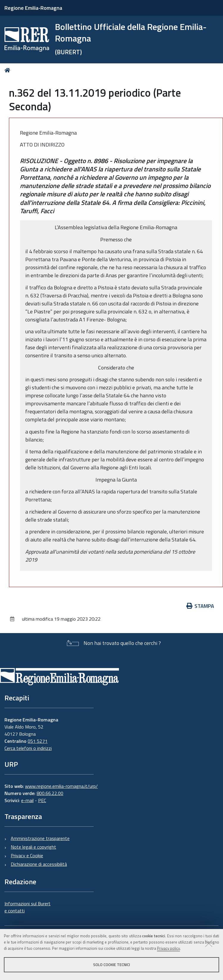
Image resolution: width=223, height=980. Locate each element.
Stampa (200, 606)
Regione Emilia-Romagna (33, 8)
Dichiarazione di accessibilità (39, 864)
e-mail (27, 800)
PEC (42, 800)
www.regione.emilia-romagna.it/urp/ (61, 786)
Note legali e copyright (33, 847)
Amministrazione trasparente (40, 838)
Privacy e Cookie (27, 855)
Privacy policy (168, 948)
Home (8, 70)
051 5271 (38, 741)
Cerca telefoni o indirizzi (28, 748)
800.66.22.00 (50, 793)
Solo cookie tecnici (111, 965)
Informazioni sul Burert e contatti (28, 907)
